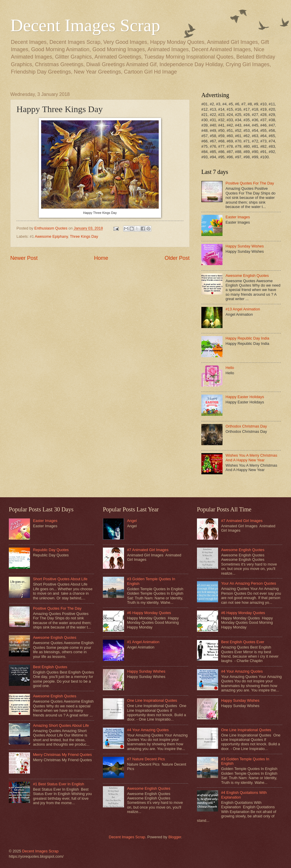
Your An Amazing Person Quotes (249, 583)
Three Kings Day (84, 236)
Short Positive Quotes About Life (60, 579)
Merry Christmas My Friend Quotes (62, 755)
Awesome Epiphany (51, 236)
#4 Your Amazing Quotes (148, 730)
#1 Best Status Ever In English (58, 784)
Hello (230, 368)
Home (101, 258)
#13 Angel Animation (243, 309)
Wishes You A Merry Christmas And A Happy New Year (251, 458)
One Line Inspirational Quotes (152, 700)
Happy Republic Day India (247, 338)
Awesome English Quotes (247, 276)
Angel (132, 521)
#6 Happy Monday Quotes (149, 613)
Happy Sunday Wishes (245, 246)
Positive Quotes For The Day (250, 183)
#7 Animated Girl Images (148, 550)
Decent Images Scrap (85, 25)
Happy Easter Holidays (245, 397)
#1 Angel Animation (143, 642)
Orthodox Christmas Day (246, 426)
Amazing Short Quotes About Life (61, 725)
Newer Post (24, 258)
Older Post (177, 258)
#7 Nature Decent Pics (146, 759)
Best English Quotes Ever (243, 642)
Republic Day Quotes (51, 550)
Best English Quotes (50, 667)
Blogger (175, 837)
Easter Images (238, 217)
